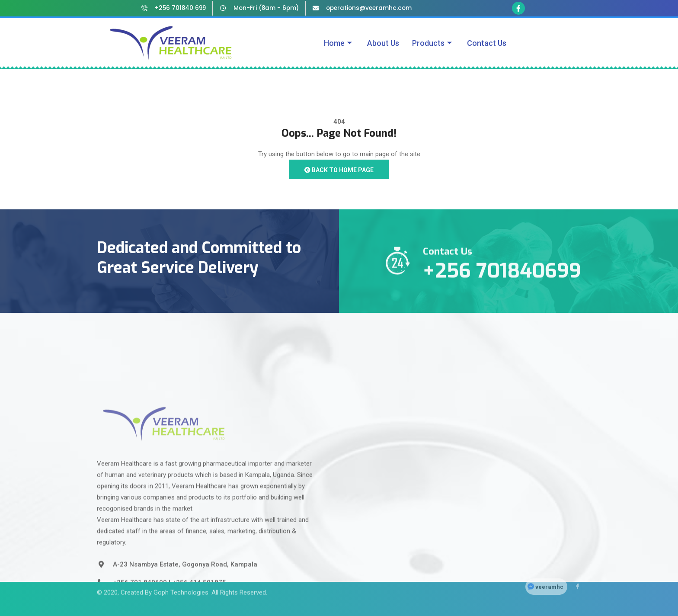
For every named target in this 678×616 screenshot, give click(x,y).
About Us (383, 43)
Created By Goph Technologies (165, 579)
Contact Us (487, 43)
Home (339, 43)
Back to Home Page (339, 170)
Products (433, 43)
